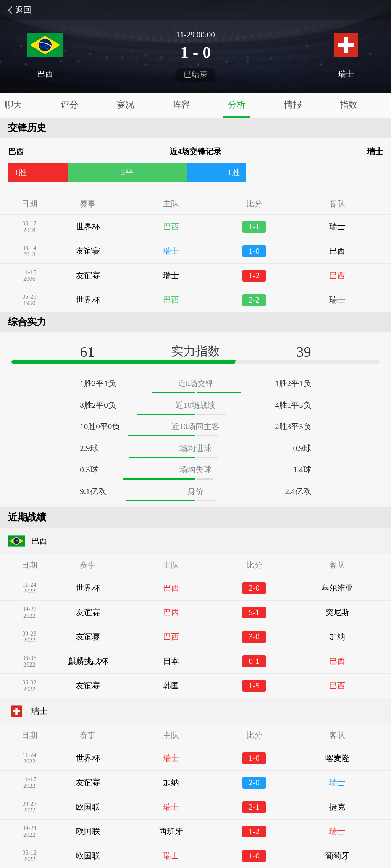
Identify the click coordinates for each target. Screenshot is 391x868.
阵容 (181, 105)
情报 (293, 105)
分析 (237, 105)
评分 (69, 105)
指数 (349, 105)
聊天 (13, 105)
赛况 (125, 105)
